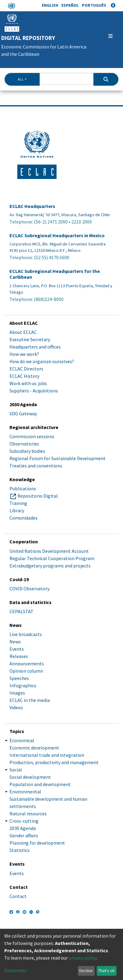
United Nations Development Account (49, 551)
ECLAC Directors (26, 369)
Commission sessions (32, 436)
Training (18, 503)
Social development (30, 777)
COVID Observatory (29, 588)
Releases (19, 656)
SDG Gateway (23, 413)
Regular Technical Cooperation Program (52, 558)
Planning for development (37, 843)
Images (17, 693)
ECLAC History (24, 376)
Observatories (24, 444)
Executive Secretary (30, 339)
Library (17, 510)
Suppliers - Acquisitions (34, 391)
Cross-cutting (24, 821)
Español (70, 5)
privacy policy (83, 958)
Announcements (27, 663)
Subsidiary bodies (27, 451)
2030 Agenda (23, 828)
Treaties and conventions (36, 466)
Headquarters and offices (35, 347)
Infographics (23, 685)
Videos (16, 707)
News (15, 642)
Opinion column (26, 671)
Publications (23, 488)
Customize (16, 970)
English (50, 5)
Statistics (20, 850)
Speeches (19, 678)
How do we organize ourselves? (42, 361)
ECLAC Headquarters (32, 206)
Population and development (40, 784)
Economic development (34, 748)
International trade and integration (47, 755)
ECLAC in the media (30, 700)
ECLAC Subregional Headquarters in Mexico (57, 236)
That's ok (107, 971)
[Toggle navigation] (110, 36)
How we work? (24, 354)
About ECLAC (23, 332)
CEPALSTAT (22, 611)
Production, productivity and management (54, 762)
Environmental (25, 792)
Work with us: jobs (28, 383)
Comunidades (24, 518)
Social (16, 770)
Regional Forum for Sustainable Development (58, 458)
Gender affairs (24, 835)
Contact (18, 896)
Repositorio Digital (38, 496)
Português (94, 5)
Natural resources (28, 814)
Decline (86, 971)
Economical (22, 740)
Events (17, 649)
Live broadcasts (26, 634)
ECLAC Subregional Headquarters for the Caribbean (55, 274)
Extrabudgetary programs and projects (50, 566)
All (21, 79)
